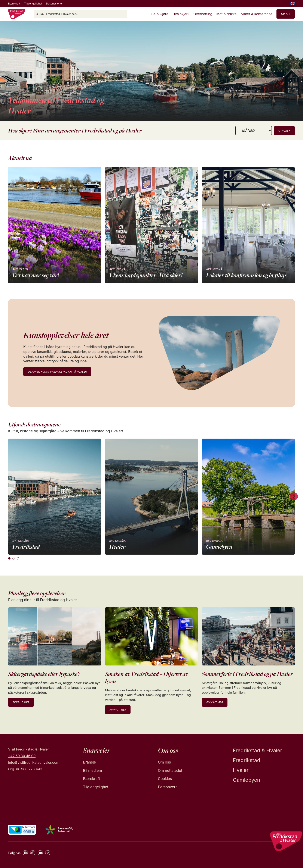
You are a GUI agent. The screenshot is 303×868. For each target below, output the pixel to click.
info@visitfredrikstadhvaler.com (34, 762)
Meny (286, 14)
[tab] (9, 558)
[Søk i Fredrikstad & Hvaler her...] (81, 14)
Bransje (89, 762)
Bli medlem (92, 771)
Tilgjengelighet (33, 4)
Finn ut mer (21, 702)
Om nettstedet (170, 771)
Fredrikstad (247, 760)
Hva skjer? (181, 14)
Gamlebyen (247, 780)
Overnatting (203, 14)
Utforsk (284, 131)
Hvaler (241, 770)
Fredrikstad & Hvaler (257, 750)
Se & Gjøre (160, 14)
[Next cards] (294, 497)
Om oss (164, 762)
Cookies (165, 779)
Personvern (168, 787)
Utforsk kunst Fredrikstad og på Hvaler (57, 372)
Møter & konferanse (257, 14)
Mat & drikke (226, 14)
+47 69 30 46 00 (22, 756)
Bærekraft (14, 4)
